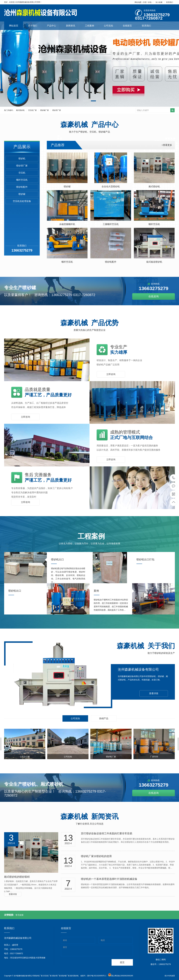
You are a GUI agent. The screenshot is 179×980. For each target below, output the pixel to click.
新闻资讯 (73, 26)
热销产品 (104, 718)
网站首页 (14, 26)
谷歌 (150, 2)
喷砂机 (22, 159)
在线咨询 (154, 296)
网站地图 (138, 2)
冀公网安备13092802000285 (122, 976)
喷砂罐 (22, 194)
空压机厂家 (32, 110)
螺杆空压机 (22, 180)
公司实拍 (111, 26)
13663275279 (174, 478)
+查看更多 (167, 145)
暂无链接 (19, 915)
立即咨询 (111, 374)
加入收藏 (159, 2)
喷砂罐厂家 (45, 110)
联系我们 (170, 2)
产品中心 (54, 26)
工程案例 (92, 26)
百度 (145, 2)
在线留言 (130, 26)
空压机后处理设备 (22, 201)
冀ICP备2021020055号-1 (97, 976)
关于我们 (35, 26)
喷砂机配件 (22, 187)
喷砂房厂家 (57, 110)
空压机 (22, 173)
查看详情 (154, 693)
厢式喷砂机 (20, 110)
